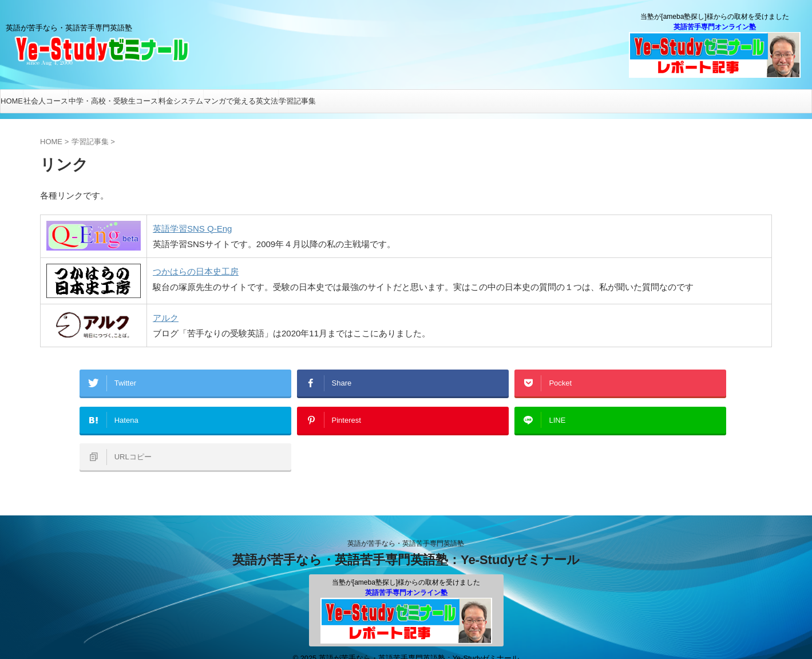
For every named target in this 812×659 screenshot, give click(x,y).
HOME (12, 101)
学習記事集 (297, 101)
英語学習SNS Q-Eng (192, 229)
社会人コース (46, 101)
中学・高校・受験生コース (113, 101)
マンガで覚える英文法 (241, 101)
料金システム (181, 101)
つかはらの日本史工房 (196, 271)
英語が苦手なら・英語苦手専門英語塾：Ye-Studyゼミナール (406, 544)
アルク (166, 318)
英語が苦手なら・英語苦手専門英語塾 (406, 528)
